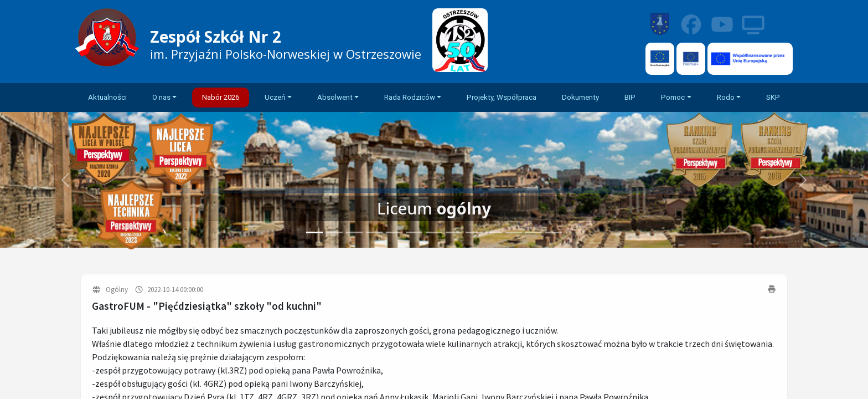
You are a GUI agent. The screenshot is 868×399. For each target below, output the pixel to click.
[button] (803, 180)
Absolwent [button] (335, 97)
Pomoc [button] (673, 97)
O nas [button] (161, 97)
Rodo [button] (726, 97)
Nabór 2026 (221, 97)
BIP (630, 97)
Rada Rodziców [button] (410, 97)
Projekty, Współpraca (502, 97)
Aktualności (107, 97)
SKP (773, 97)
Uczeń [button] (275, 97)
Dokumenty (580, 97)
